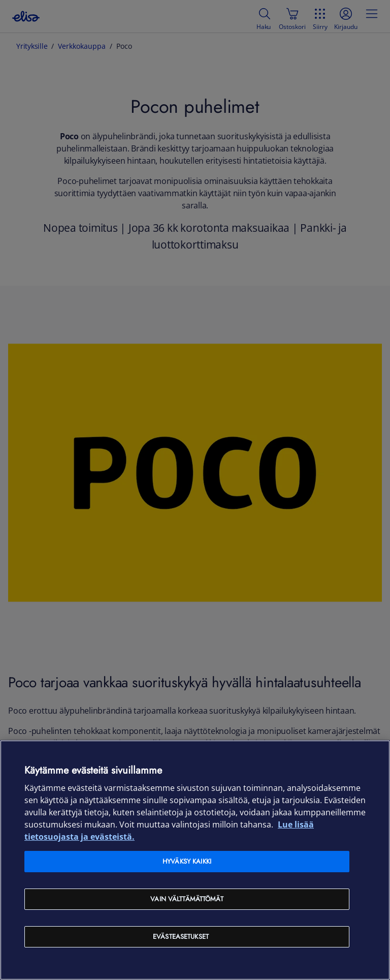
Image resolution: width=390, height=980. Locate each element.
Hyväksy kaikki (187, 861)
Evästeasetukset (181, 937)
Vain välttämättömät (187, 899)
